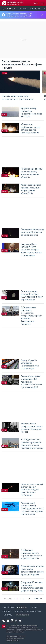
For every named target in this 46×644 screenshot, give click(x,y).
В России (36, 9)
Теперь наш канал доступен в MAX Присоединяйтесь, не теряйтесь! (19, 15)
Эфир (36, 3)
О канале (19, 611)
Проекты (7, 611)
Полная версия (23, 615)
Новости (23, 608)
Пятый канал (9, 608)
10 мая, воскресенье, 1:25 (13, 4)
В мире (23, 9)
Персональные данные (15, 638)
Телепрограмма (34, 611)
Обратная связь (13, 640)
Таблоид (34, 608)
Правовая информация (15, 636)
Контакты (8, 615)
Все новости (9, 9)
